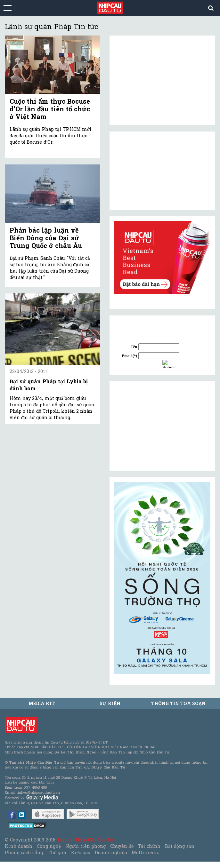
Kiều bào (81, 852)
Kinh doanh (19, 846)
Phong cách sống (24, 852)
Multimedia (146, 852)
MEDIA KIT (42, 703)
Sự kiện (110, 703)
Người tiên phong (86, 846)
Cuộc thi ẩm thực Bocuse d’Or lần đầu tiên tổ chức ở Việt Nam (50, 109)
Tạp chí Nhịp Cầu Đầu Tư (85, 840)
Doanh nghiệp (111, 852)
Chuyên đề (122, 846)
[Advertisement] (162, 426)
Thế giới (57, 852)
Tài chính (149, 846)
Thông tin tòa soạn (179, 703)
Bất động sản (179, 846)
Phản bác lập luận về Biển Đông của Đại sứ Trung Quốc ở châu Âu (46, 238)
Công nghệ (49, 846)
